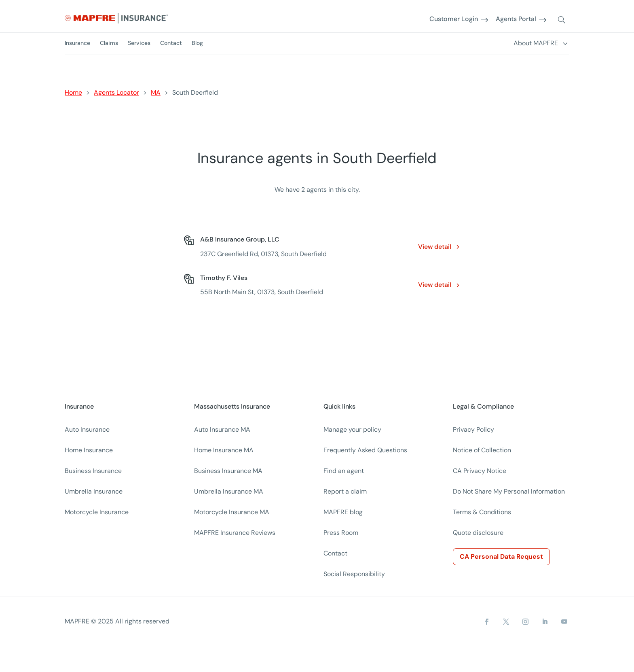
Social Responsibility (354, 574)
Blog (197, 43)
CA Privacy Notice (480, 471)
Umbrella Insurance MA (229, 491)
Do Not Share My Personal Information (509, 491)
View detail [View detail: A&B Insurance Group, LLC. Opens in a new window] (435, 247)
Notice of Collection (482, 450)
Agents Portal (516, 19)
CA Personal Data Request (501, 556)
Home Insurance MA (224, 450)
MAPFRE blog (343, 512)
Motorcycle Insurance (97, 512)
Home (73, 92)
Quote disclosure (478, 533)
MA (156, 92)
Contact (171, 43)
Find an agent (344, 471)
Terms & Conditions (482, 512)
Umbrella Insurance (94, 491)
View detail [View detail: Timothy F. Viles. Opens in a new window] (435, 285)
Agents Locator (116, 92)
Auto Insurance (87, 429)
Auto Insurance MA (222, 429)
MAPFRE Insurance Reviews (235, 533)
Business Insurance (93, 471)
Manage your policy (352, 429)
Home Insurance (89, 450)
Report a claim (345, 491)
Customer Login (454, 19)
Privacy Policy (473, 429)
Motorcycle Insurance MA (232, 512)
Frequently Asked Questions (365, 450)
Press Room (341, 533)
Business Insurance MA (228, 471)
